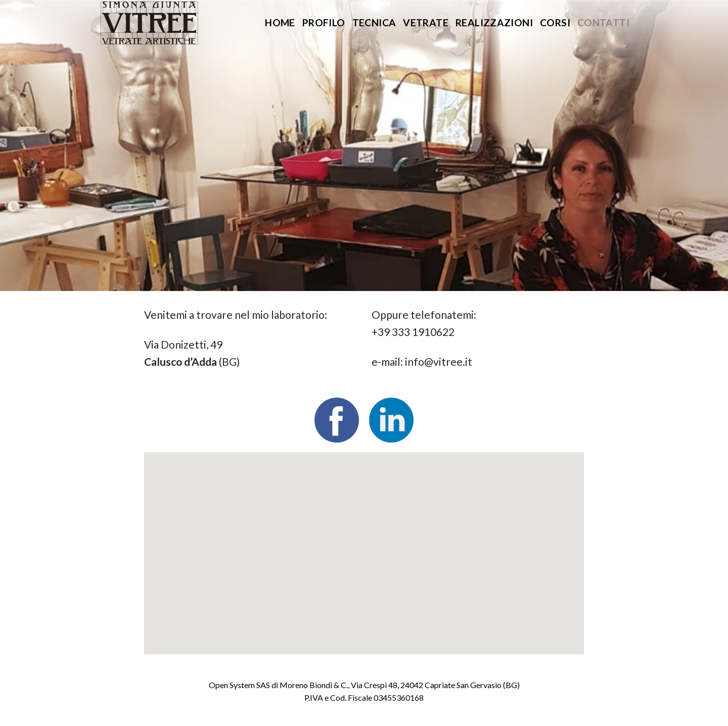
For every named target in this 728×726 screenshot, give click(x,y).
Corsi (555, 22)
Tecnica (374, 22)
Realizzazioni (494, 22)
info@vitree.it (439, 361)
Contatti (603, 22)
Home (280, 22)
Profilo (324, 22)
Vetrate (426, 22)
